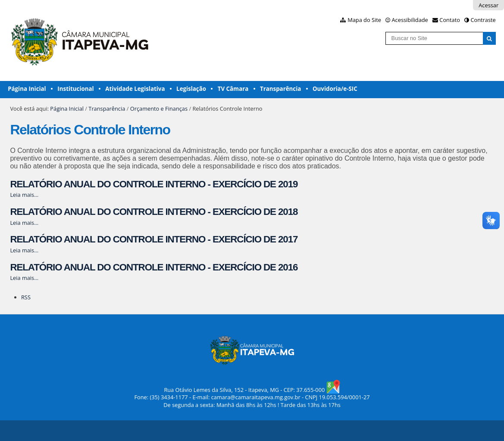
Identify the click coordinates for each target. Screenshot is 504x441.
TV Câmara (233, 89)
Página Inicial (27, 89)
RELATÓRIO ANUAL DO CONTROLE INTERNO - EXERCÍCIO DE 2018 (154, 212)
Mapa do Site (364, 20)
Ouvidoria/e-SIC (335, 89)
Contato (450, 20)
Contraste (483, 20)
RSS (26, 297)
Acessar (488, 5)
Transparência (280, 89)
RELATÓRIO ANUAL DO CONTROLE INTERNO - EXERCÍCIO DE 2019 (154, 184)
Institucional (75, 89)
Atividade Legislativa (135, 89)
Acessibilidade (410, 20)
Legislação (191, 89)
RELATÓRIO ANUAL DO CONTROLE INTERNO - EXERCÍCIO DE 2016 (154, 267)
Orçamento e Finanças (159, 109)
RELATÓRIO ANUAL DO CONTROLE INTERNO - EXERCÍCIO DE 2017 (154, 239)
